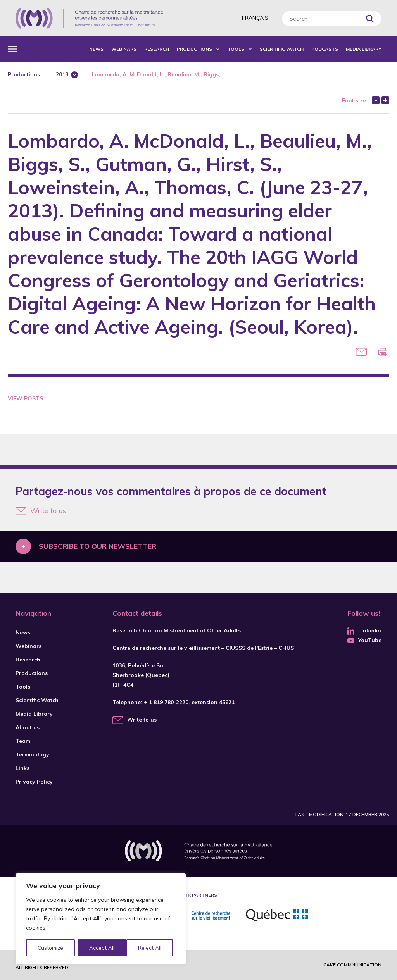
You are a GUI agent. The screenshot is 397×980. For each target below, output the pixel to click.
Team (23, 741)
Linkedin (364, 630)
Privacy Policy (34, 782)
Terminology (32, 754)
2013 (62, 74)
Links (22, 768)
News (96, 49)
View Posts (25, 398)
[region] (101, 919)
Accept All (152, 948)
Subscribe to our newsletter (98, 546)
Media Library (364, 49)
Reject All (102, 948)
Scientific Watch (282, 49)
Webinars (124, 49)
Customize (51, 948)
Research (157, 49)
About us (28, 727)
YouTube (364, 640)
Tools (236, 49)
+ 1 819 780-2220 (166, 702)
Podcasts (325, 49)
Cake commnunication (352, 965)
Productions (194, 49)
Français (255, 18)
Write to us (41, 511)
